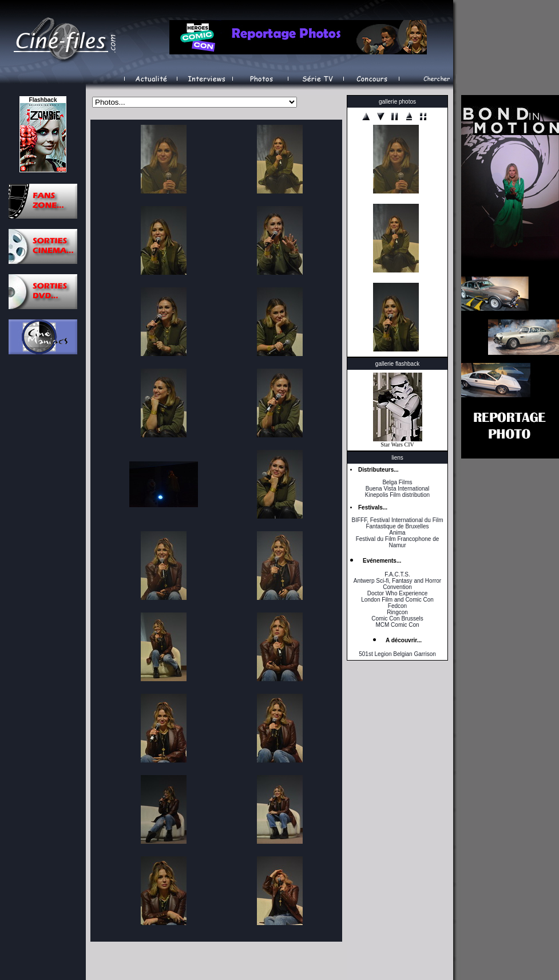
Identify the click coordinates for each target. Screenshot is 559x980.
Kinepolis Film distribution (397, 495)
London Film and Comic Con (397, 600)
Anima (397, 533)
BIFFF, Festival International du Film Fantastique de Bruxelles (397, 523)
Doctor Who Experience (398, 593)
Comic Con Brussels (397, 619)
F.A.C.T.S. (397, 574)
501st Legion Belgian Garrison (397, 654)
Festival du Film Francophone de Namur (398, 542)
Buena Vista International (398, 489)
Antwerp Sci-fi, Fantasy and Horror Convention (397, 584)
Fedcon (397, 606)
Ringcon (397, 612)
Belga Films (397, 482)
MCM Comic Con (397, 625)
